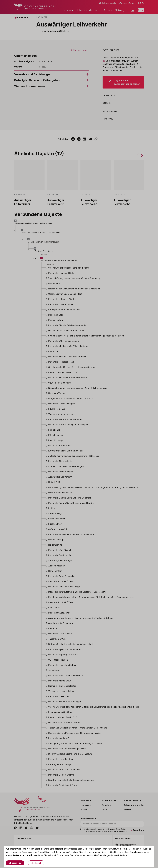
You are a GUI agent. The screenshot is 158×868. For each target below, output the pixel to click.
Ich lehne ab (36, 863)
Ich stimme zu (15, 863)
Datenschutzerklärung (25, 855)
